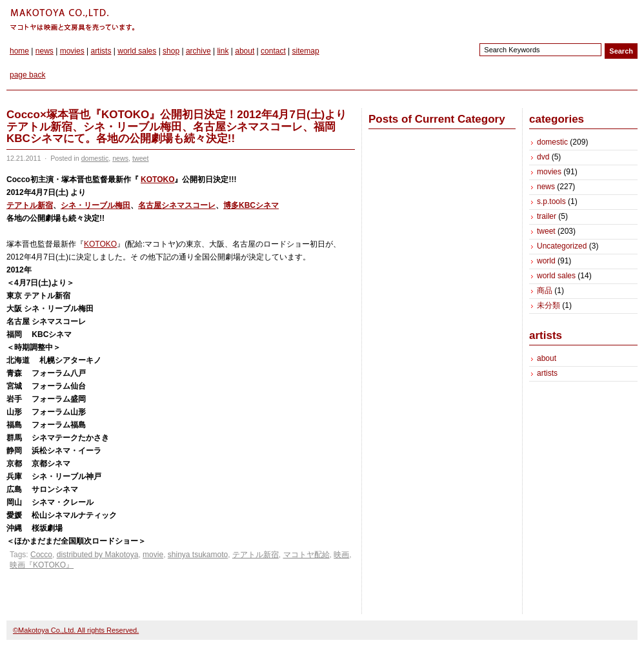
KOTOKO (157, 179)
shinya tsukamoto (198, 555)
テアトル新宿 (30, 205)
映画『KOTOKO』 (42, 565)
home (19, 51)
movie (153, 555)
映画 (341, 555)
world (546, 261)
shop (171, 51)
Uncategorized (562, 246)
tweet (140, 158)
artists (101, 51)
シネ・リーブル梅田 (96, 205)
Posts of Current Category (437, 119)
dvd (543, 157)
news (45, 51)
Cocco (41, 555)
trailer (547, 216)
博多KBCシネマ (251, 205)
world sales (137, 51)
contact (273, 51)
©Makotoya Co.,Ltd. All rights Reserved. (76, 630)
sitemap (306, 51)
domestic (95, 158)
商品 (545, 291)
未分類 (548, 305)
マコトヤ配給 (307, 555)
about (245, 51)
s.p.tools (551, 201)
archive (198, 51)
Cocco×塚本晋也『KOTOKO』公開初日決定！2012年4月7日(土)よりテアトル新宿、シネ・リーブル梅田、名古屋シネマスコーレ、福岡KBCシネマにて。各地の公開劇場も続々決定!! (176, 127)
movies (72, 51)
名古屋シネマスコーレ (177, 205)
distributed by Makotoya (98, 555)
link (223, 51)
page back (27, 75)
